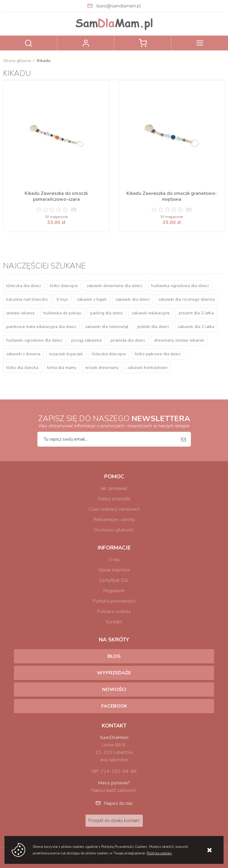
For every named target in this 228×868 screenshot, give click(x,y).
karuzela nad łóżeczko (27, 299)
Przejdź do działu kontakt (114, 821)
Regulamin (114, 591)
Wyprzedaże (114, 673)
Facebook (114, 706)
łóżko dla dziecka (22, 368)
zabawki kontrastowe (147, 368)
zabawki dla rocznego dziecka (187, 299)
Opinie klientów (114, 570)
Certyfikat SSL (114, 580)
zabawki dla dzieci (133, 299)
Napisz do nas (118, 803)
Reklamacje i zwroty (114, 520)
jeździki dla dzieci (153, 327)
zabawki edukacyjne (151, 313)
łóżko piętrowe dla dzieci (158, 354)
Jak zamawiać (114, 488)
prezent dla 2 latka (196, 313)
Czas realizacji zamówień (114, 509)
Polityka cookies (114, 611)
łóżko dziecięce (64, 286)
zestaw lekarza (20, 313)
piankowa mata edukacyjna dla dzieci (41, 327)
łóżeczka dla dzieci (24, 286)
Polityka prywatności (114, 601)
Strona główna (17, 61)
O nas (114, 560)
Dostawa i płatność (114, 530)
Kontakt (114, 622)
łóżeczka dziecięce (109, 354)
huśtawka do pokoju (62, 313)
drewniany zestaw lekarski (179, 340)
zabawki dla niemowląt (107, 327)
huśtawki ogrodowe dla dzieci (34, 340)
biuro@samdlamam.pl (119, 6)
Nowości (114, 689)
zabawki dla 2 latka (196, 327)
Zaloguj (86, 43)
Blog (114, 656)
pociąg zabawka (86, 340)
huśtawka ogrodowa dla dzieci (180, 286)
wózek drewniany (102, 368)
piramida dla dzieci (128, 340)
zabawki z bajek (92, 299)
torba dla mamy (62, 368)
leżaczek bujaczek (66, 354)
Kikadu (44, 61)
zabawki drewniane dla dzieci (114, 286)
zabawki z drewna (23, 354)
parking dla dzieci (107, 313)
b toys (62, 299)
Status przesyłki (114, 499)
